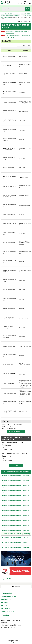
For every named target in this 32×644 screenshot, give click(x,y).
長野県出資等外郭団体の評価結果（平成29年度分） (16, 526)
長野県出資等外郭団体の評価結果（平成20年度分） (16, 481)
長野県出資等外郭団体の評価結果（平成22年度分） (16, 491)
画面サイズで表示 (26, 45)
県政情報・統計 (9, 14)
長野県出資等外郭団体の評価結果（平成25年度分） (16, 506)
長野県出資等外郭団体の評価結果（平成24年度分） (16, 501)
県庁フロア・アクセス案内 (9, 612)
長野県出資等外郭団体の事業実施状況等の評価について (16, 472)
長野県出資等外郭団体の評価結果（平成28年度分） (16, 521)
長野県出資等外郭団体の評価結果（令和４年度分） (16, 538)
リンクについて (7, 609)
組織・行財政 (17, 14)
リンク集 (5, 606)
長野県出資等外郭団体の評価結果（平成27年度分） (16, 516)
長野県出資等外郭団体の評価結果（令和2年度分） (17, 530)
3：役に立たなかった (9, 450)
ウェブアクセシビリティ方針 (10, 596)
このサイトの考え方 (8, 593)
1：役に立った (7, 445)
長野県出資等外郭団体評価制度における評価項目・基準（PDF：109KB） (18, 36)
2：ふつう (6, 447)
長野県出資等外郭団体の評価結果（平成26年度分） (16, 511)
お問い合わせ (6, 615)
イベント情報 (8, 579)
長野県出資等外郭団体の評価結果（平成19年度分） (16, 476)
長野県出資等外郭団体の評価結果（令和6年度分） (17, 547)
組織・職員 (23, 14)
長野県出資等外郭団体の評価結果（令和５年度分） (16, 543)
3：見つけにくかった (9, 461)
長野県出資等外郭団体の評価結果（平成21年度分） (16, 486)
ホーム (2, 14)
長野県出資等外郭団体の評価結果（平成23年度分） (16, 496)
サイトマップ (6, 602)
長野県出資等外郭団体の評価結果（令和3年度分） (17, 534)
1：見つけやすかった (9, 456)
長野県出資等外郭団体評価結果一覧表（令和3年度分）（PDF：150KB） (18, 32)
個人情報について (7, 599)
